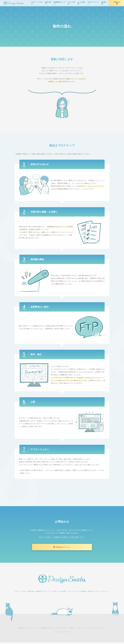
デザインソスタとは (37, 3)
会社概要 (104, 3)
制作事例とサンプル (60, 3)
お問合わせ (117, 2)
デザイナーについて (93, 3)
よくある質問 (81, 3)
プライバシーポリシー (102, 593)
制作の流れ (48, 3)
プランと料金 (71, 3)
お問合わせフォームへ (63, 548)
